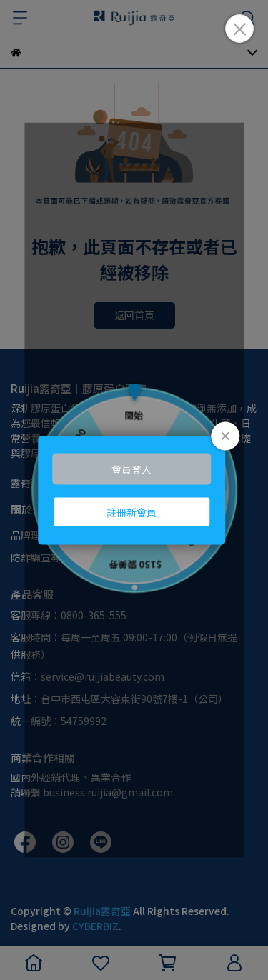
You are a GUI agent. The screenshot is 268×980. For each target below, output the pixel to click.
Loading (134, 490)
